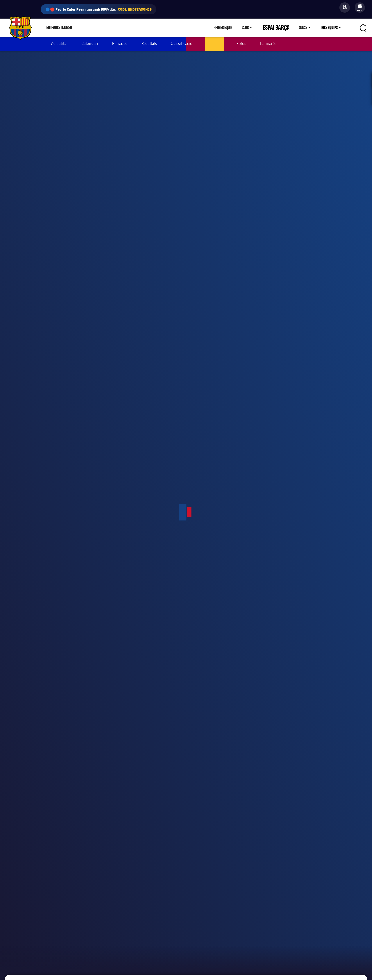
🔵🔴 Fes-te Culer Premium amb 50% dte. (99, 9)
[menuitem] (360, 6)
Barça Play (138, 28)
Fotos (241, 43)
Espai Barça (281, 28)
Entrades (120, 43)
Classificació (182, 43)
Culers (113, 28)
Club (255, 28)
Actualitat (59, 43)
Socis (303, 28)
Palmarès (268, 43)
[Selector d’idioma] (345, 8)
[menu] (360, 8)
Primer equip (233, 28)
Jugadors (214, 43)
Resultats (149, 43)
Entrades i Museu (59, 28)
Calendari (90, 43)
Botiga (92, 28)
